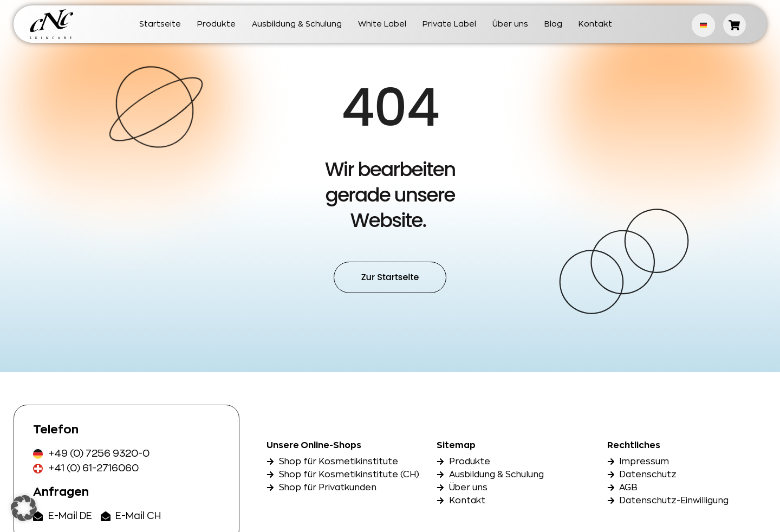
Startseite (160, 24)
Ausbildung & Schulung (297, 24)
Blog (553, 24)
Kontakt (595, 24)
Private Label (449, 24)
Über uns (510, 24)
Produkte (216, 24)
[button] (24, 508)
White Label (382, 24)
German (703, 25)
